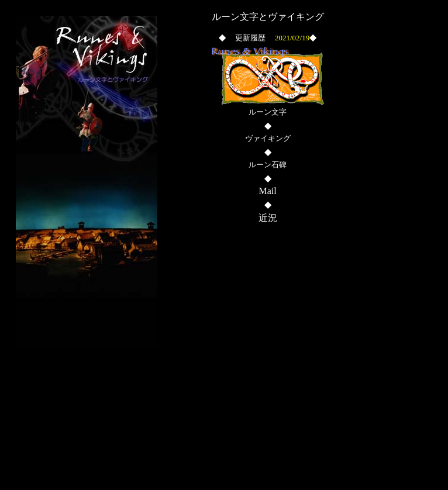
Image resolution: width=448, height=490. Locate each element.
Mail (267, 191)
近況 (268, 218)
